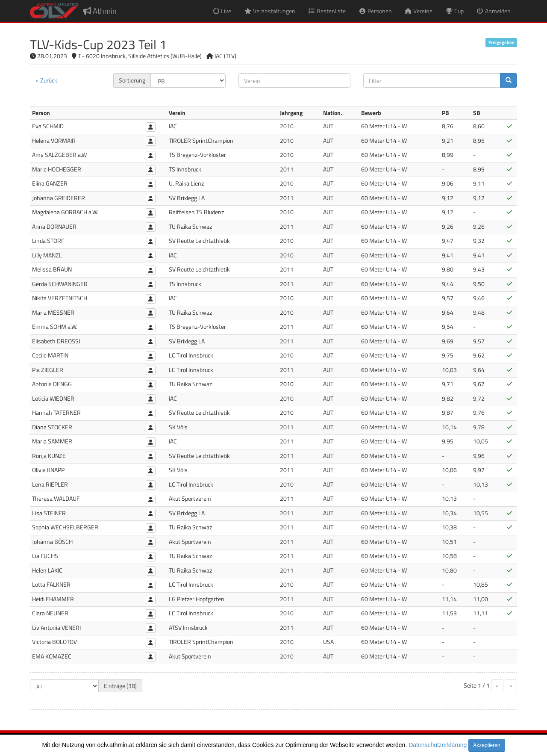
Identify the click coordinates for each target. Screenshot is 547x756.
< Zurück (46, 80)
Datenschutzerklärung (438, 745)
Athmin (100, 11)
